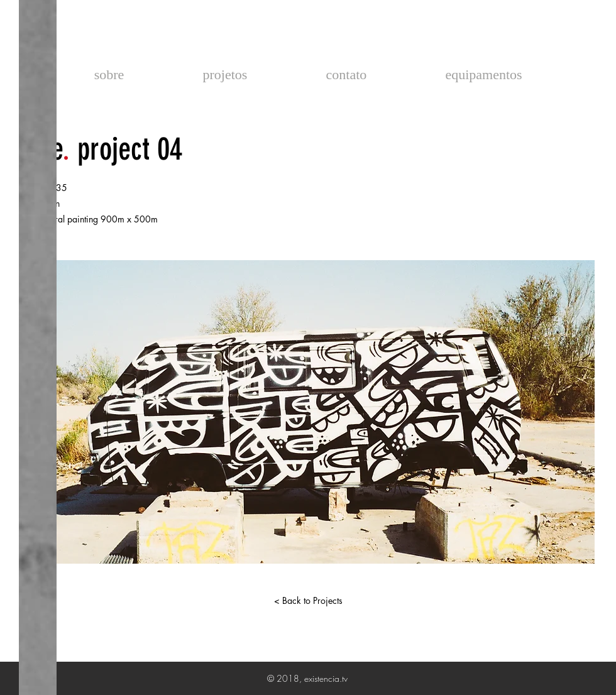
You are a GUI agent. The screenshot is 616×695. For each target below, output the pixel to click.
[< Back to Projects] (308, 601)
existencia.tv (308, 38)
